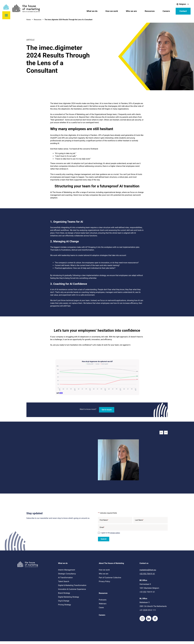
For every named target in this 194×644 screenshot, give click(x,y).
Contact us (144, 563)
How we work (112, 11)
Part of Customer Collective (110, 578)
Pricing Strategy (64, 605)
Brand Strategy (64, 593)
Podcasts (103, 600)
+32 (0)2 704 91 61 (147, 574)
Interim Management (67, 570)
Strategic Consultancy (67, 574)
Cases (101, 608)
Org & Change (64, 601)
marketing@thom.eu (148, 570)
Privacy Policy (105, 581)
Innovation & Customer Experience (72, 589)
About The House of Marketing (111, 563)
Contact (183, 11)
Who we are (131, 11)
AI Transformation (65, 578)
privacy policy (115, 533)
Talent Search (64, 581)
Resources (150, 11)
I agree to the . (110, 533)
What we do (92, 11)
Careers (166, 11)
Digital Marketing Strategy (69, 597)
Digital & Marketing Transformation (72, 585)
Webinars (103, 604)
